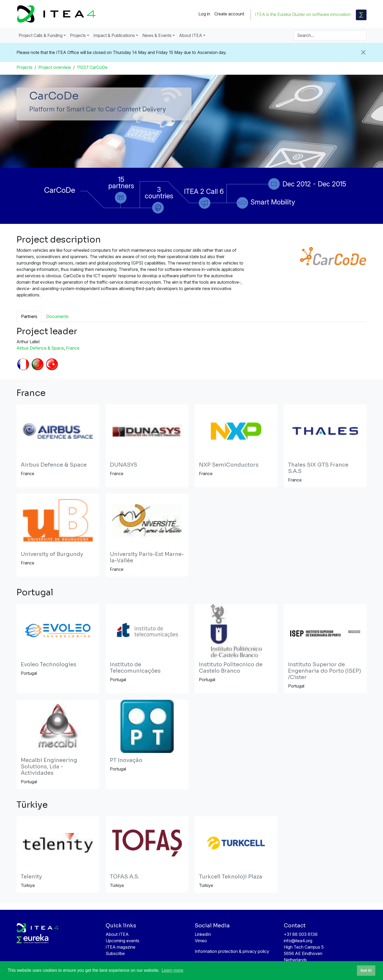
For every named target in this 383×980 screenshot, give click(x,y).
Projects (24, 67)
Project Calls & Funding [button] (41, 35)
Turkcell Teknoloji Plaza (231, 877)
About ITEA (117, 934)
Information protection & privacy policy (232, 951)
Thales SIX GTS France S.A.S (318, 468)
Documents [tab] (57, 316)
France (73, 348)
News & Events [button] (157, 35)
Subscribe (115, 953)
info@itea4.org (298, 941)
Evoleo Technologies (49, 665)
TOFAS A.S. (124, 877)
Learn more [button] (172, 970)
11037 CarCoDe (92, 67)
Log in (204, 14)
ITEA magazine (120, 947)
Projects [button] (78, 35)
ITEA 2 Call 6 (204, 191)
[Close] (363, 52)
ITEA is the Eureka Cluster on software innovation (303, 14)
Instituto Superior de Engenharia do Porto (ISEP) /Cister (324, 671)
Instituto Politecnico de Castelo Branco (231, 668)
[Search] (330, 35)
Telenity (31, 877)
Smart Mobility (273, 202)
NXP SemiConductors (229, 465)
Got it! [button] (366, 970)
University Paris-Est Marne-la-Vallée (147, 557)
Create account (229, 14)
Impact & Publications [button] (114, 35)
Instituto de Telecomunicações (135, 668)
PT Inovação (126, 760)
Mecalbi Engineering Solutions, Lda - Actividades (49, 767)
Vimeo (201, 941)
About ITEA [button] (191, 35)
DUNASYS (124, 465)
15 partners (121, 183)
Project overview (55, 67)
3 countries (159, 193)
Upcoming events (122, 941)
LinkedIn (203, 934)
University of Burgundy (52, 554)
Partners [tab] (29, 316)
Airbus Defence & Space (40, 348)
